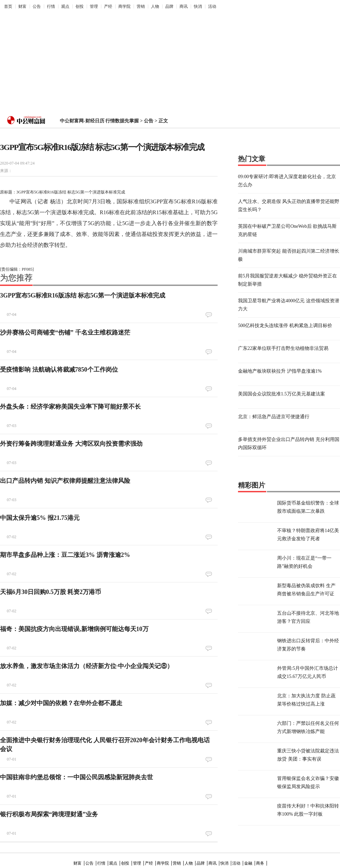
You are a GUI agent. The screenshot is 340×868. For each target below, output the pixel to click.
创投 (80, 6)
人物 (155, 6)
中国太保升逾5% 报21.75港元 (40, 518)
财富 (22, 6)
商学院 (124, 6)
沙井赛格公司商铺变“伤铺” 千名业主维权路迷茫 (65, 333)
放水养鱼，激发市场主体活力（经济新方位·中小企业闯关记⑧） (87, 666)
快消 (198, 6)
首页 (8, 6)
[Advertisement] (135, 60)
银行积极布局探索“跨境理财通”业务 (49, 814)
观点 (65, 6)
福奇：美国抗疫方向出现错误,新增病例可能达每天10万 (74, 629)
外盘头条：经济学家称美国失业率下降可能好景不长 (70, 407)
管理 (94, 6)
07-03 (12, 426)
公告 (37, 6)
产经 (108, 6)
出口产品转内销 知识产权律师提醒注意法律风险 (65, 481)
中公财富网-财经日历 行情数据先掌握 (99, 121)
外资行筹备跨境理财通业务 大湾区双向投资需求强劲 (71, 444)
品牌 (169, 6)
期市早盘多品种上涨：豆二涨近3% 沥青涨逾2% (65, 555)
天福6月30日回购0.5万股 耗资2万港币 (50, 592)
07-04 (12, 314)
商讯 (184, 6)
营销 (141, 6)
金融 (248, 863)
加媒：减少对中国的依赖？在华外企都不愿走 (61, 703)
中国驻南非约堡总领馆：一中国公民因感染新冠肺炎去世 (76, 777)
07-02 (12, 537)
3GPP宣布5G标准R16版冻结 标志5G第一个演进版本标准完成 (83, 295)
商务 (260, 863)
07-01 (12, 759)
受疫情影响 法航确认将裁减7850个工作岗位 (59, 370)
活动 (212, 6)
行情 (51, 6)
